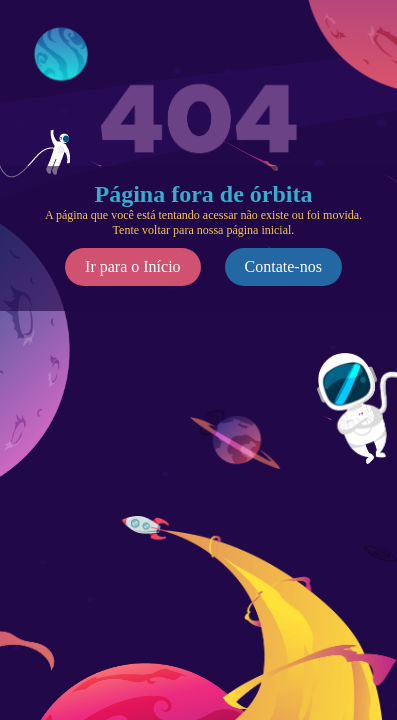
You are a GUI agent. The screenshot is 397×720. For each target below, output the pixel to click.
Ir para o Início (133, 266)
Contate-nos (283, 266)
